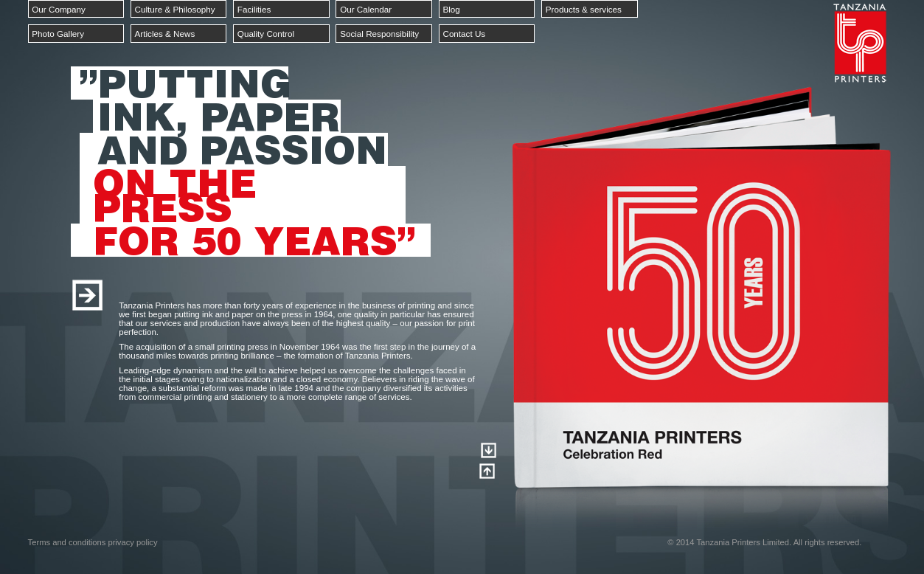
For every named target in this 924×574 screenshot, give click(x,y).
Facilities (254, 9)
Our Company (59, 9)
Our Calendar (366, 9)
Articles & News (165, 34)
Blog (451, 9)
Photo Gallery (58, 34)
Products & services (584, 9)
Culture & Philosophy (175, 9)
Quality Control (266, 34)
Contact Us (464, 34)
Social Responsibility (379, 34)
